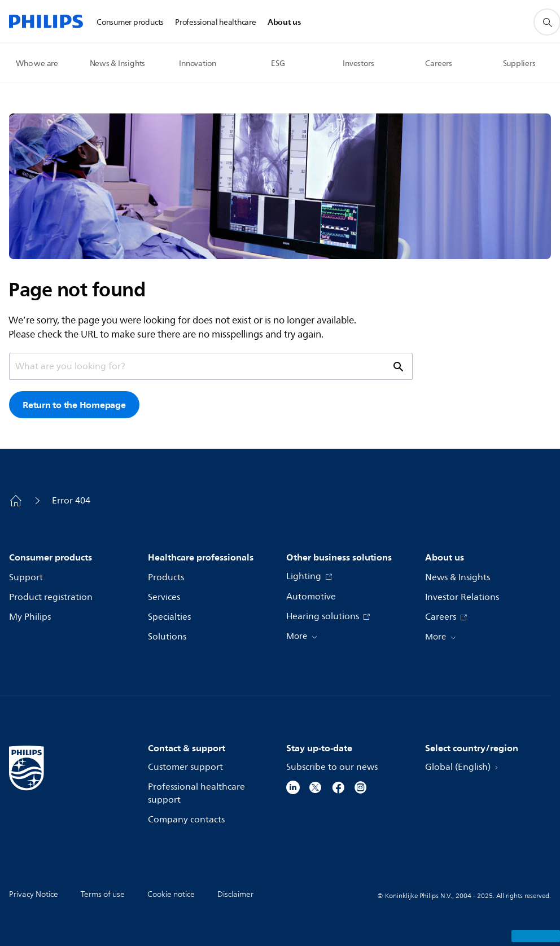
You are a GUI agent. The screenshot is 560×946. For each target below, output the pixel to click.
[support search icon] (397, 366)
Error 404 (71, 501)
